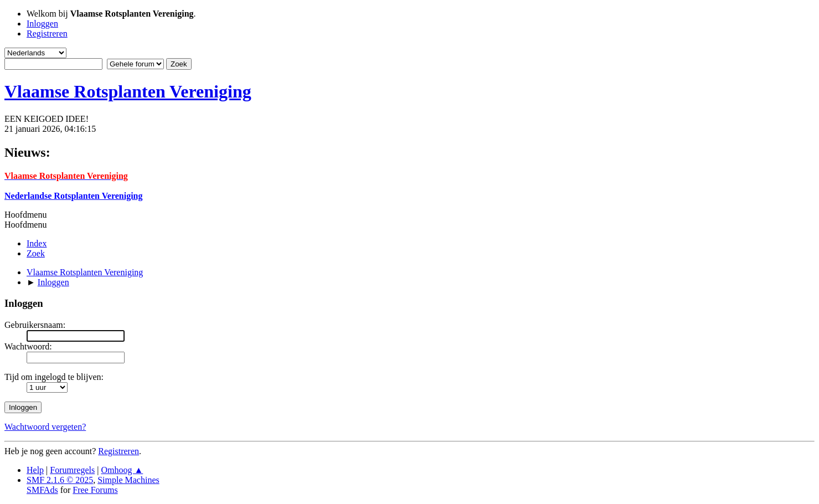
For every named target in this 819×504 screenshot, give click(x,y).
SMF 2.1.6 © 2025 (60, 480)
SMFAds (42, 490)
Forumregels (72, 470)
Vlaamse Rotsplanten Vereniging (128, 91)
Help (35, 470)
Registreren (119, 451)
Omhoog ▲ (122, 470)
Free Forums (95, 490)
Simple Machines (128, 480)
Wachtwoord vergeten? (45, 427)
